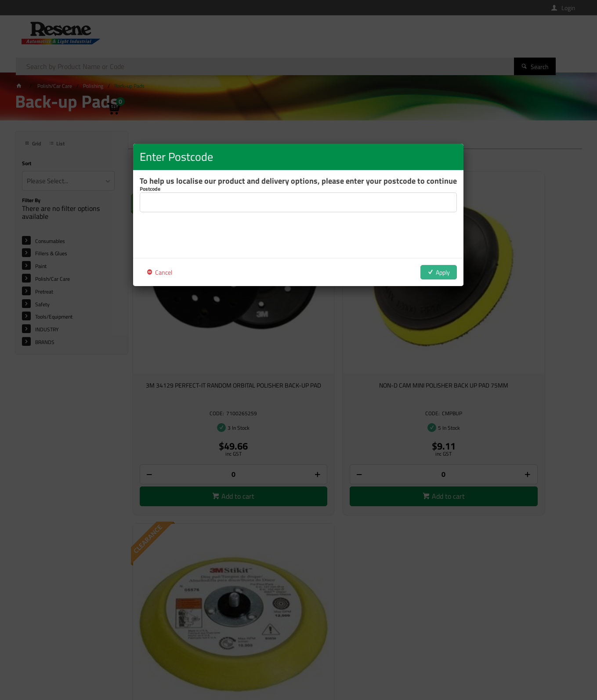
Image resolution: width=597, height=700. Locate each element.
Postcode (150, 189)
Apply (443, 272)
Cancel (164, 272)
